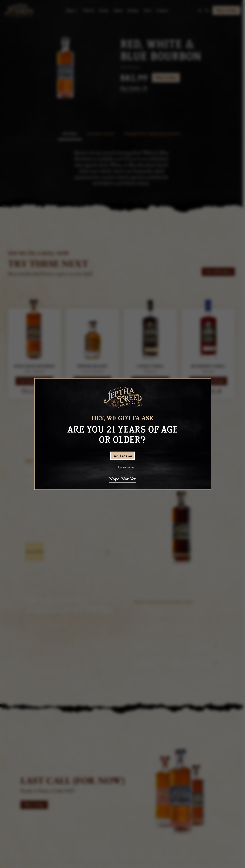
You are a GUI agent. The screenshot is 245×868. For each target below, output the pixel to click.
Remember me (126, 467)
